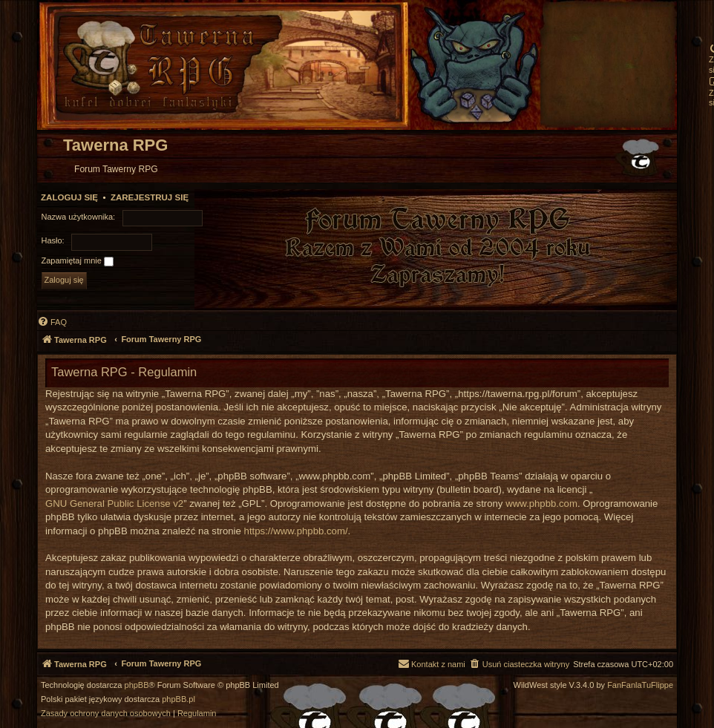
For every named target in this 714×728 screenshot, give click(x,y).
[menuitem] (52, 322)
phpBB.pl (178, 699)
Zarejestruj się (150, 197)
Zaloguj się (69, 197)
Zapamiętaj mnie (78, 261)
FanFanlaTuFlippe (640, 685)
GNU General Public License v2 (114, 504)
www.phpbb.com (541, 504)
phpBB (137, 685)
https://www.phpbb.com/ (296, 531)
